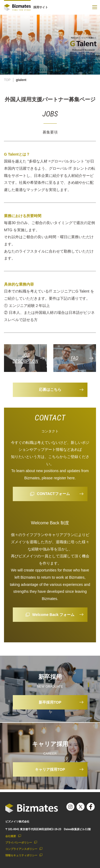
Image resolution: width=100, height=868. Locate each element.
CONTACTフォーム (53, 494)
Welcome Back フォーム (53, 615)
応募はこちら (50, 390)
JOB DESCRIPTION (25, 358)
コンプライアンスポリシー (21, 849)
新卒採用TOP (50, 702)
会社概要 (11, 836)
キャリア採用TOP (50, 769)
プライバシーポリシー (19, 843)
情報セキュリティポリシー (21, 855)
